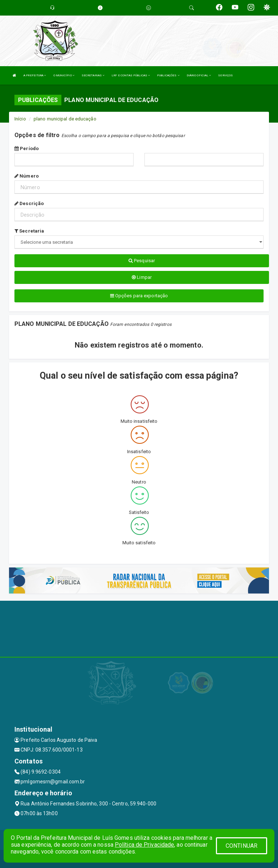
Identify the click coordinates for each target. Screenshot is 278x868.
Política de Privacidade (144, 845)
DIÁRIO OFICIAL (199, 75)
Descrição (29, 203)
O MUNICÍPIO (64, 75)
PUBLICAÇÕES (168, 75)
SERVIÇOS (225, 75)
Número (27, 176)
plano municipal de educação (65, 119)
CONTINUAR (242, 846)
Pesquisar (142, 261)
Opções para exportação (139, 296)
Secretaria (29, 231)
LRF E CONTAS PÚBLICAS (131, 75)
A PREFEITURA (35, 75)
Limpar (142, 277)
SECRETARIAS (93, 75)
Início (20, 119)
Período (27, 148)
